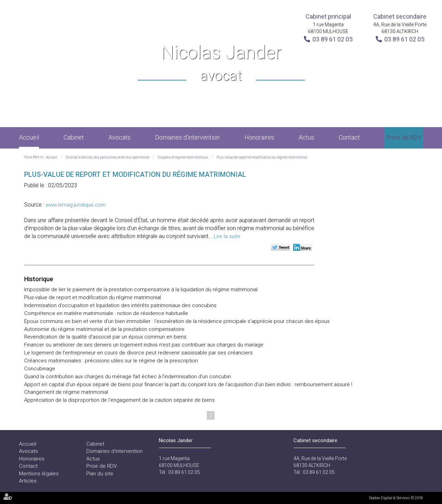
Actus (306, 137)
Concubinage (40, 369)
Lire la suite (227, 236)
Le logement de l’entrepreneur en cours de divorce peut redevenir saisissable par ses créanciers (138, 353)
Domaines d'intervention (187, 137)
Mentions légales (39, 474)
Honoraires (259, 137)
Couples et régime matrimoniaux (183, 157)
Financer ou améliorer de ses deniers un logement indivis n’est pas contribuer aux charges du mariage (144, 345)
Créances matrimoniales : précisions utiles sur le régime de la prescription (111, 361)
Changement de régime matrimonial (66, 392)
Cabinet (74, 137)
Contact (349, 137)
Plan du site (100, 474)
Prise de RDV (404, 137)
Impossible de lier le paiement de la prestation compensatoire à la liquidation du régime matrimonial (141, 289)
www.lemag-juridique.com (76, 205)
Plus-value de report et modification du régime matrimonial (262, 157)
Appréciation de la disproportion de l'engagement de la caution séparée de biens (119, 400)
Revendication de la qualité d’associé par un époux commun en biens (105, 337)
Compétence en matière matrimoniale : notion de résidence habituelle (106, 313)
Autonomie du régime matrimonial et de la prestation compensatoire (104, 329)
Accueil (29, 137)
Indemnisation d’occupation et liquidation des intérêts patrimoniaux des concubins (120, 305)
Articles (28, 481)
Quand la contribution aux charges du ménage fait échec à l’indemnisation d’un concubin (128, 377)
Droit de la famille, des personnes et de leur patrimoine (108, 157)
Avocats (119, 137)
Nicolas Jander (221, 64)
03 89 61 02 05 (333, 39)
